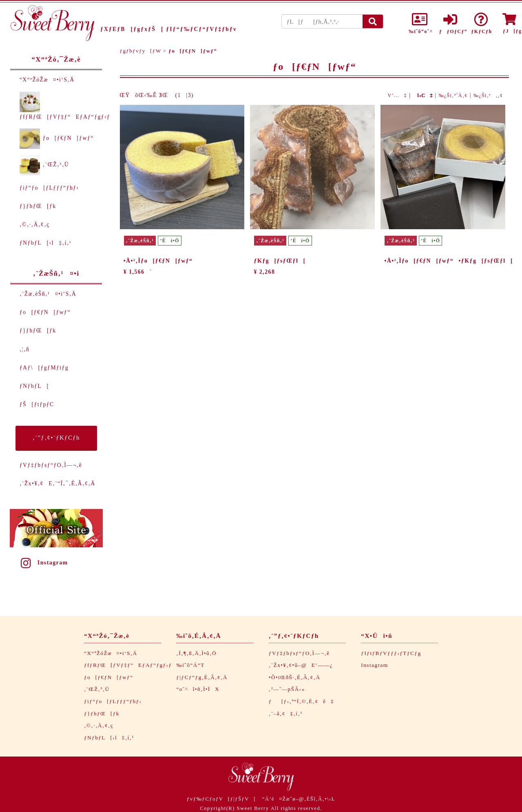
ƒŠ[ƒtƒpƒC (37, 404)
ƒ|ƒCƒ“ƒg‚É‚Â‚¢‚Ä (202, 677)
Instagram (44, 563)
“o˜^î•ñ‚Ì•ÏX (198, 689)
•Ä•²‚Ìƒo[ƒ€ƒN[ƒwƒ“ (158, 261)
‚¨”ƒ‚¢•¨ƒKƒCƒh (56, 438)
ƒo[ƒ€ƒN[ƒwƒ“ (57, 138)
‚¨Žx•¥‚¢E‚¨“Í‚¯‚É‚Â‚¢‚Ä (58, 483)
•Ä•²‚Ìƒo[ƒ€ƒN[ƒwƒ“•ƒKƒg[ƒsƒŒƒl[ (449, 261)
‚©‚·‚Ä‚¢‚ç (35, 225)
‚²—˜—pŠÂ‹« (287, 689)
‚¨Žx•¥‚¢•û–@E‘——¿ (301, 665)
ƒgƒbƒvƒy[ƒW (141, 51)
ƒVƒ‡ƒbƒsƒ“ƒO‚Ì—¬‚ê (51, 465)
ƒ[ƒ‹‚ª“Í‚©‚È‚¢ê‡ (301, 701)
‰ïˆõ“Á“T (190, 665)
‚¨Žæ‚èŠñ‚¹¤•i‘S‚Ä (48, 294)
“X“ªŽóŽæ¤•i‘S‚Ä (47, 80)
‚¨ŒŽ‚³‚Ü (44, 165)
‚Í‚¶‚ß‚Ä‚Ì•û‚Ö (196, 653)
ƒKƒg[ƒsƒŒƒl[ (280, 261)
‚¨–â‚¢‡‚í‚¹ (286, 714)
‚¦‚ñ (24, 349)
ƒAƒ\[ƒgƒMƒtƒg (44, 368)
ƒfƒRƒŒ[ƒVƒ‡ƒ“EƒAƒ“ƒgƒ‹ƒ (130, 665)
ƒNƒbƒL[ (34, 386)
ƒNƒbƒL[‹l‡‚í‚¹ (45, 243)
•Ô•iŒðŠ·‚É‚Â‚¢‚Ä (295, 677)
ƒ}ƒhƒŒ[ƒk (38, 206)
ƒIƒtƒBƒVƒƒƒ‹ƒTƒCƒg (391, 653)
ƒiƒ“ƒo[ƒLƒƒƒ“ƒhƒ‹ (49, 188)
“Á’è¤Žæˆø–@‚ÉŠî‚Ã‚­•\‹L (299, 799)
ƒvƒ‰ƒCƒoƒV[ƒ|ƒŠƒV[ (221, 799)
